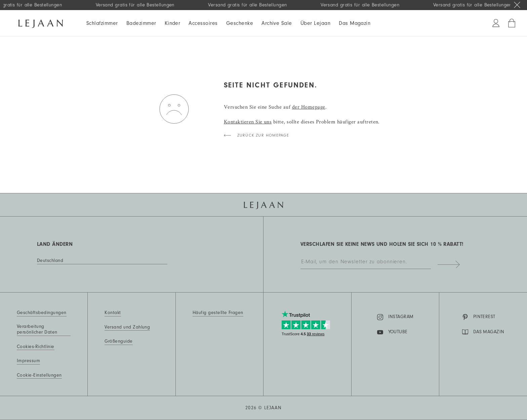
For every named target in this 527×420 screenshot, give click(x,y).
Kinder (173, 23)
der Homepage (309, 107)
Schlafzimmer (102, 23)
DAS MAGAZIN (483, 332)
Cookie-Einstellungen (39, 375)
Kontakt (113, 313)
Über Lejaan (315, 23)
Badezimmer (141, 23)
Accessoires (203, 23)
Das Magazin (355, 23)
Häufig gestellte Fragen (218, 313)
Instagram (395, 317)
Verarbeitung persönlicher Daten (37, 330)
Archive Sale (277, 23)
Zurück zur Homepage (263, 135)
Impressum (28, 361)
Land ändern (55, 244)
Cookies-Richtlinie (36, 347)
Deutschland (50, 261)
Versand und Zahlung (127, 327)
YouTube (392, 332)
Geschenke (240, 23)
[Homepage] (41, 23)
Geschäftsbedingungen (42, 313)
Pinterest (479, 317)
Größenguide (118, 341)
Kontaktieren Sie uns (248, 122)
